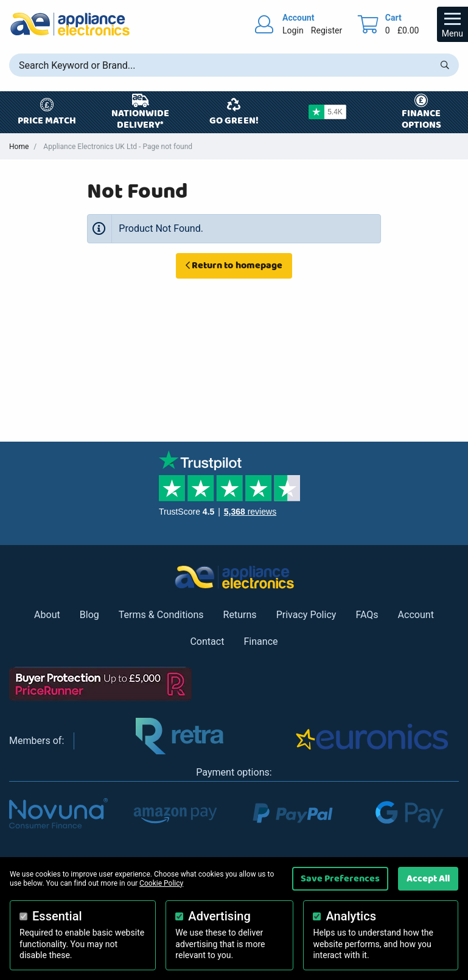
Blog (89, 615)
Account (416, 615)
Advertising (219, 916)
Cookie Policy (161, 883)
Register (327, 30)
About (47, 615)
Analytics (351, 916)
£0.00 (408, 30)
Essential (57, 916)
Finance (260, 641)
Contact (207, 641)
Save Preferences (340, 878)
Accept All (428, 878)
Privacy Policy (306, 615)
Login (293, 30)
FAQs (367, 615)
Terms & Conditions (161, 615)
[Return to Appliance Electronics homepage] (70, 24)
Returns (240, 615)
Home (19, 147)
